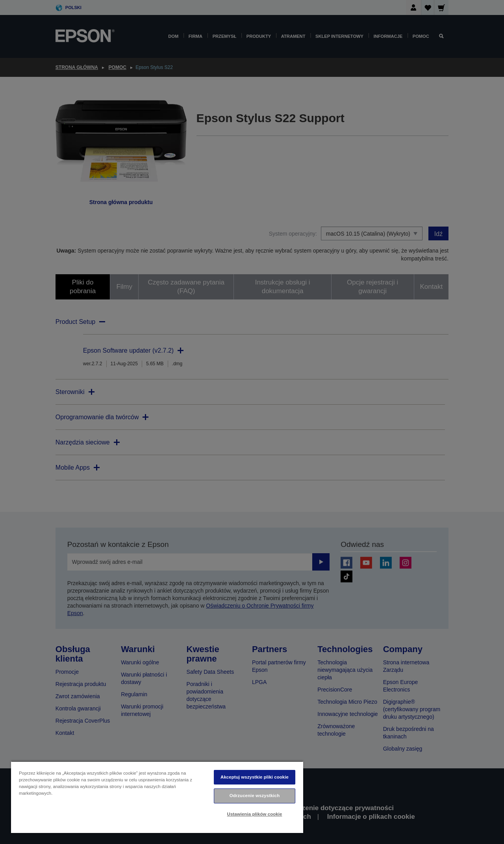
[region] (157, 797)
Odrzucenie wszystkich (255, 796)
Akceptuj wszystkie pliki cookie (255, 777)
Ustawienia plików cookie (255, 814)
